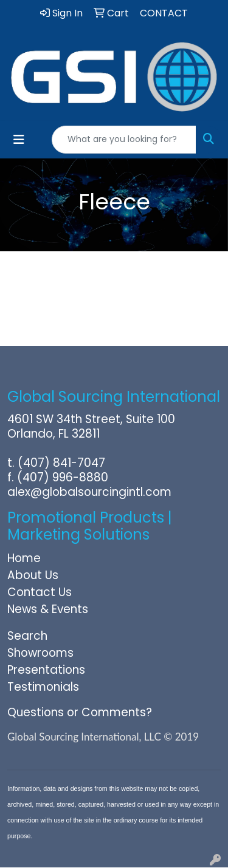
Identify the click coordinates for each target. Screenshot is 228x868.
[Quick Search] (124, 140)
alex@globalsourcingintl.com (89, 492)
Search (27, 636)
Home (24, 558)
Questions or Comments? (80, 712)
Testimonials (43, 687)
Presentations (46, 670)
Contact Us (40, 592)
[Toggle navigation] (19, 140)
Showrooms (40, 653)
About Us (33, 575)
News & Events (48, 609)
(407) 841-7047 (61, 463)
